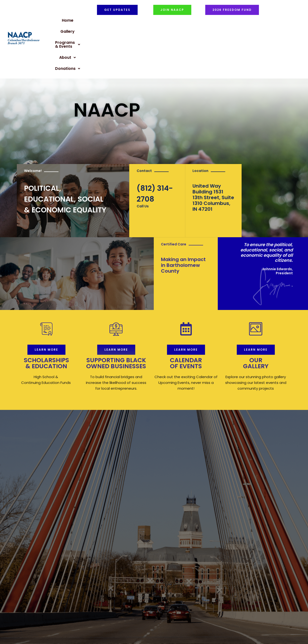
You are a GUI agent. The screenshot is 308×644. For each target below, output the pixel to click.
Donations (229, 22)
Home (118, 22)
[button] (169, 22)
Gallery (136, 22)
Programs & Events (169, 22)
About (203, 22)
